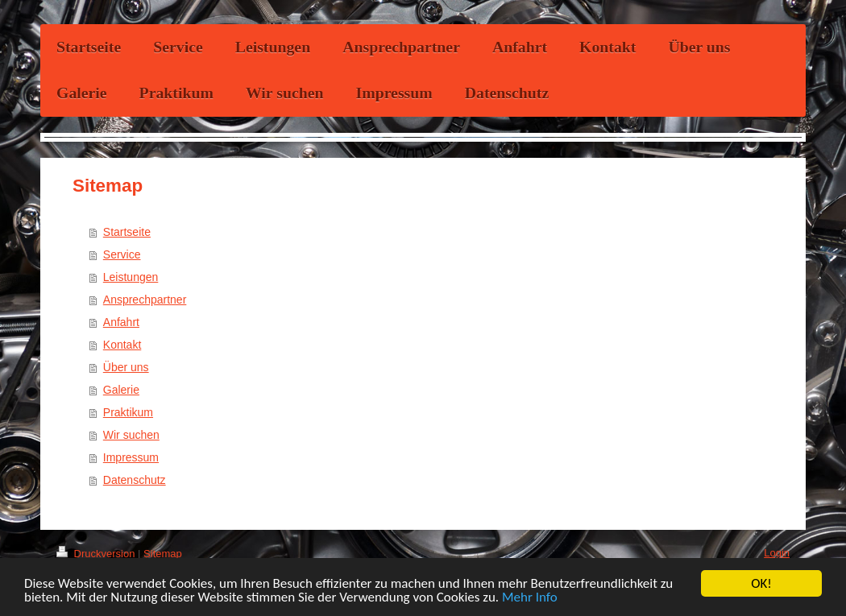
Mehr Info (530, 598)
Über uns (126, 367)
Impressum (131, 457)
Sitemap (163, 554)
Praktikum (128, 412)
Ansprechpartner (145, 300)
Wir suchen (131, 435)
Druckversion (97, 554)
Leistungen (131, 277)
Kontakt (122, 345)
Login (777, 553)
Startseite (127, 232)
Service (122, 254)
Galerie (121, 390)
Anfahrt (121, 322)
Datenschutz (135, 480)
